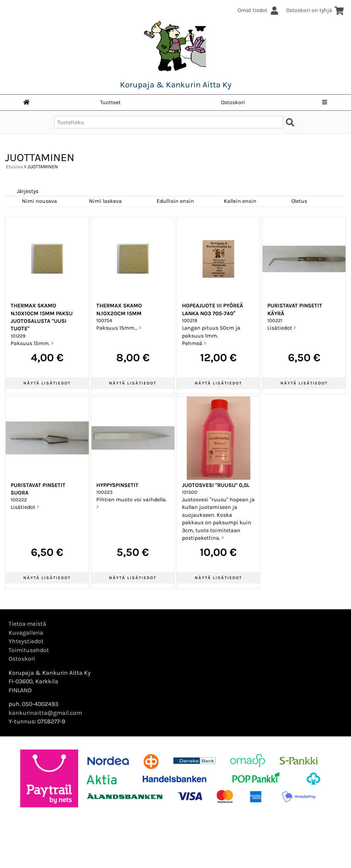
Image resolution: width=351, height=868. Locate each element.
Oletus (299, 201)
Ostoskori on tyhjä (315, 10)
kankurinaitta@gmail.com (45, 713)
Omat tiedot (258, 10)
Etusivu (14, 167)
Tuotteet (110, 102)
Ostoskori (233, 102)
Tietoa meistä (27, 624)
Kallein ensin (240, 201)
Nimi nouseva (39, 201)
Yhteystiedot (26, 641)
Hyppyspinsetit (117, 485)
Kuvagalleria (26, 633)
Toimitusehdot (29, 650)
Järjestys (28, 191)
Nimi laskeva (105, 201)
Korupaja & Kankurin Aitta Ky (176, 85)
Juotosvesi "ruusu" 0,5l (216, 485)
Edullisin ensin (175, 201)
